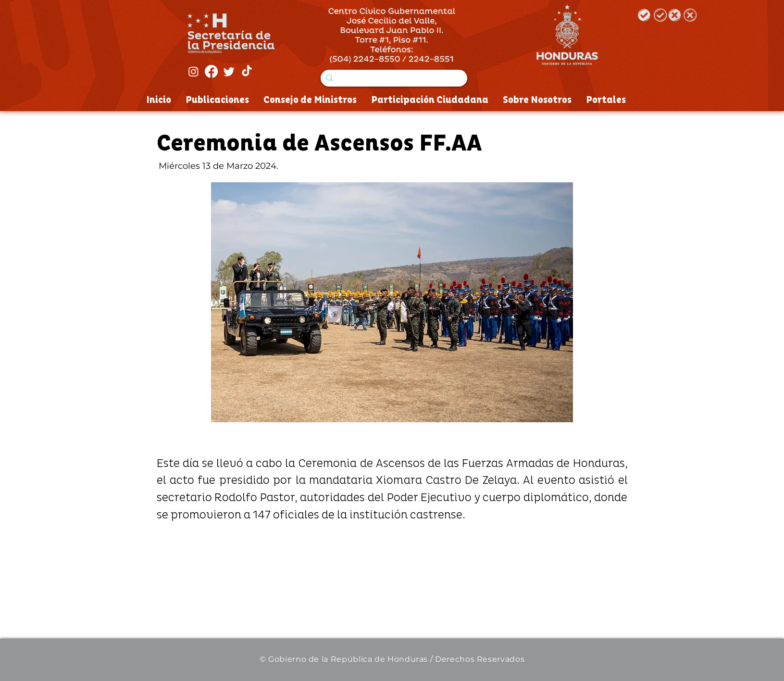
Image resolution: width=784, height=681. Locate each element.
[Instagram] (193, 71)
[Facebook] (211, 71)
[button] (392, 302)
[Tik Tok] (247, 71)
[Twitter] (229, 71)
